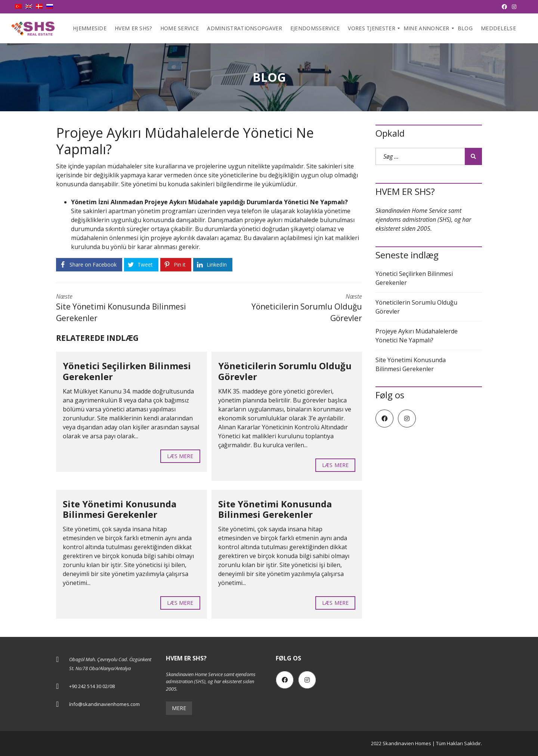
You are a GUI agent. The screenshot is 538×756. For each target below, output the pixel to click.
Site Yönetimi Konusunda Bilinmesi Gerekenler (120, 509)
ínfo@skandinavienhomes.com (104, 704)
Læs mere (180, 456)
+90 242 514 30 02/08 (92, 686)
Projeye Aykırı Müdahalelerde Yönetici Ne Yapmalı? (417, 336)
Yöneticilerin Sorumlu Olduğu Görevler (285, 371)
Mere (179, 708)
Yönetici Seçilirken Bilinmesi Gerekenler (127, 371)
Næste (127, 308)
